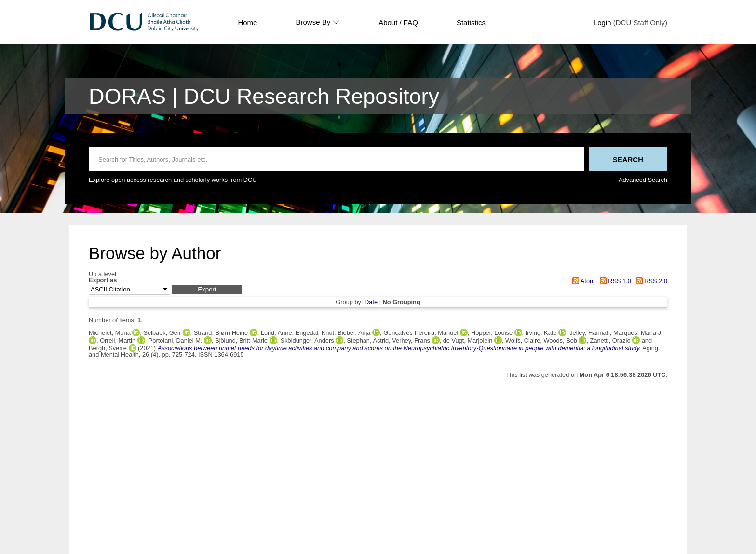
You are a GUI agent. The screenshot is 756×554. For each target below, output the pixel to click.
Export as (103, 281)
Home (247, 22)
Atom (582, 281)
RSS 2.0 (650, 281)
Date (371, 302)
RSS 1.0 (614, 281)
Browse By (318, 22)
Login (602, 22)
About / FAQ (398, 22)
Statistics (471, 22)
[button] (207, 289)
